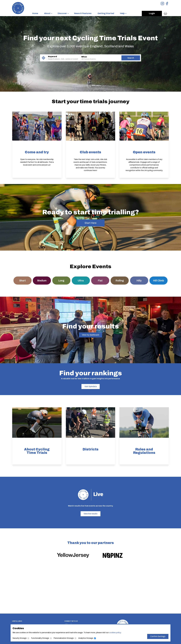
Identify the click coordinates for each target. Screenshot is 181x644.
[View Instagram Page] (162, 4)
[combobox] (60, 59)
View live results (90, 514)
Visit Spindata (91, 386)
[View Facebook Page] (167, 4)
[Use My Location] (43, 58)
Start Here (90, 223)
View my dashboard (90, 335)
